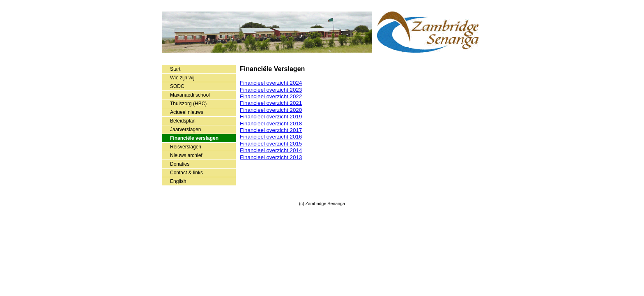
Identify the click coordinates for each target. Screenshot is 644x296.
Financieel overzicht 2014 (271, 150)
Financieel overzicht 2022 (271, 96)
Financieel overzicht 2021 (271, 103)
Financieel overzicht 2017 (271, 130)
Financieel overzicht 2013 (271, 157)
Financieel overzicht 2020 (271, 110)
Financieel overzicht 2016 (271, 137)
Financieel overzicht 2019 (271, 117)
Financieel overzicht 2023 (271, 90)
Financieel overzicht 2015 (271, 144)
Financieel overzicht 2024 (271, 83)
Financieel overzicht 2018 (271, 124)
